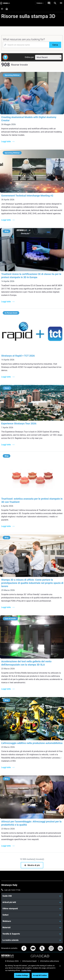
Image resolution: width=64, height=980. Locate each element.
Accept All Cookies (40, 975)
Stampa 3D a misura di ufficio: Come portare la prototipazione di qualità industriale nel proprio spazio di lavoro (32, 583)
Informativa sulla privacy (50, 961)
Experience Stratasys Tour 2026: (19, 423)
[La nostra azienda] (32, 940)
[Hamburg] (61, 3)
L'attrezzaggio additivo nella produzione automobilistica (32, 743)
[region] (32, 971)
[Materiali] (32, 928)
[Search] (55, 3)
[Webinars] (32, 921)
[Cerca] (55, 45)
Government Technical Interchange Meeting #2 (27, 196)
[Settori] (32, 915)
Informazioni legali (29, 961)
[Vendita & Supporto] (32, 934)
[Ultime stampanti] (32, 909)
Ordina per (29, 57)
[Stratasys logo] (5, 3)
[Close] (60, 966)
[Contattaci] (49, 3)
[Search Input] (26, 45)
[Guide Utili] (32, 896)
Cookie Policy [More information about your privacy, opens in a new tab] (26, 970)
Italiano (40, 3)
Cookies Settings (22, 975)
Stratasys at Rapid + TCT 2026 (18, 356)
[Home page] (6, 9)
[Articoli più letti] (32, 902)
